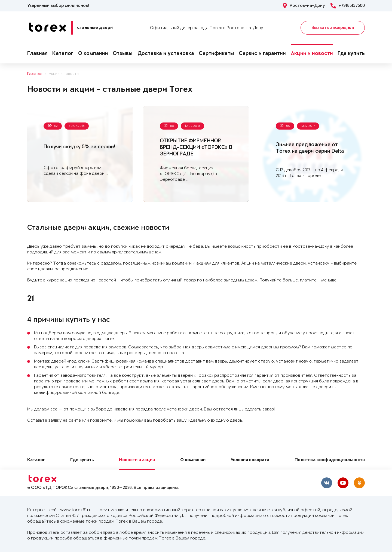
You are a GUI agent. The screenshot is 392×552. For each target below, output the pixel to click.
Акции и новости (312, 54)
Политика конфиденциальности (330, 460)
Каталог (63, 54)
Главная (37, 54)
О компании (93, 54)
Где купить (351, 54)
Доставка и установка (166, 54)
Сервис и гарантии (262, 54)
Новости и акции (137, 460)
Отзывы (123, 54)
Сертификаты (216, 54)
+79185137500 (348, 6)
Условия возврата (250, 460)
